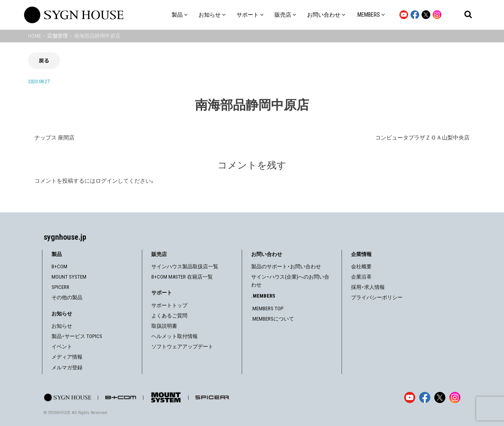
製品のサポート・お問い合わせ (286, 266)
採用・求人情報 (368, 287)
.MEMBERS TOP (267, 309)
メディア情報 (67, 357)
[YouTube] (410, 397)
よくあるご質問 (169, 316)
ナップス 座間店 (54, 138)
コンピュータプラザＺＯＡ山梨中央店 (422, 138)
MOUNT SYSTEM (69, 277)
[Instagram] (455, 397)
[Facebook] (425, 397)
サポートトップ (169, 305)
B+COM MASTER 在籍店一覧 (182, 277)
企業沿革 (361, 277)
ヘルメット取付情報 (175, 336)
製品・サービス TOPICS (77, 336)
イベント (62, 347)
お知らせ (62, 326)
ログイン (107, 181)
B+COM (59, 266)
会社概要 (361, 266)
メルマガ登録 (67, 368)
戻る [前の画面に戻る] (44, 60)
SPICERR (60, 287)
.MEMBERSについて (273, 319)
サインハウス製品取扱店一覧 (185, 266)
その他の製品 (67, 297)
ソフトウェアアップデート (182, 347)
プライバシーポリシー (377, 297)
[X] (440, 397)
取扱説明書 (164, 326)
